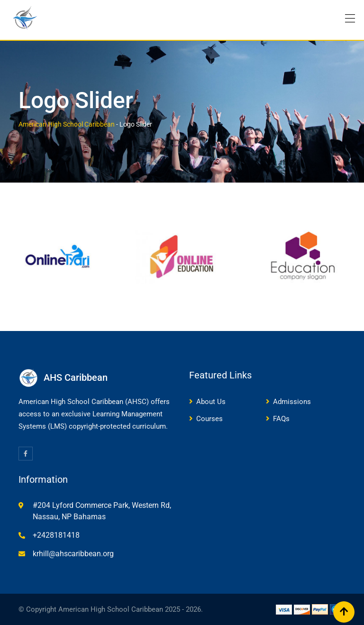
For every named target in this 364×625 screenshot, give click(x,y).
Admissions (292, 402)
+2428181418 (56, 535)
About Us (211, 402)
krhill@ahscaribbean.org (73, 554)
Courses (209, 419)
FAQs (281, 419)
